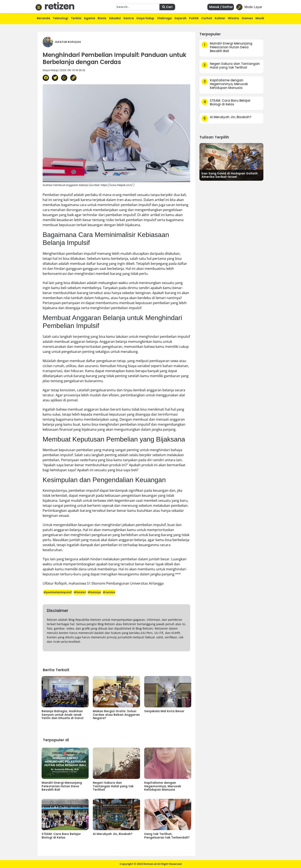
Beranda (43, 18)
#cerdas (109, 592)
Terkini (76, 18)
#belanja (94, 592)
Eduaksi (115, 18)
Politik (194, 18)
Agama (89, 18)
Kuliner (220, 18)
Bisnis (102, 18)
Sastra (129, 18)
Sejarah (180, 18)
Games (247, 18)
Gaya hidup (145, 18)
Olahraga (164, 18)
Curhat (207, 18)
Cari (167, 7)
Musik (260, 18)
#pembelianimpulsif (58, 592)
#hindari (80, 592)
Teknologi (60, 18)
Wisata (233, 18)
